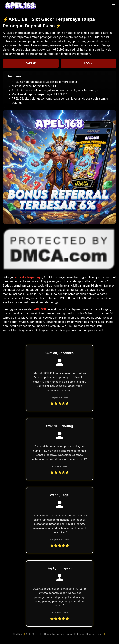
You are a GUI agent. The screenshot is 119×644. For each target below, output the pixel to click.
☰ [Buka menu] (114, 6)
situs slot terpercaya (28, 277)
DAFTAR (31, 63)
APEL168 (40, 309)
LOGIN (88, 63)
